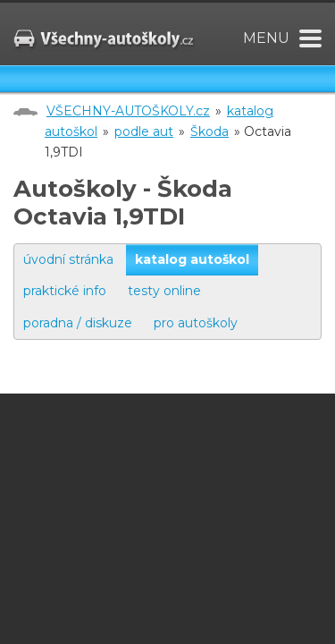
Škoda (209, 131)
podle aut (144, 131)
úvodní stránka (68, 259)
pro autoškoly (196, 323)
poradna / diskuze (78, 323)
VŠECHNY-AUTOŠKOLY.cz (128, 111)
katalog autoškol (192, 259)
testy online (164, 291)
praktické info (65, 291)
